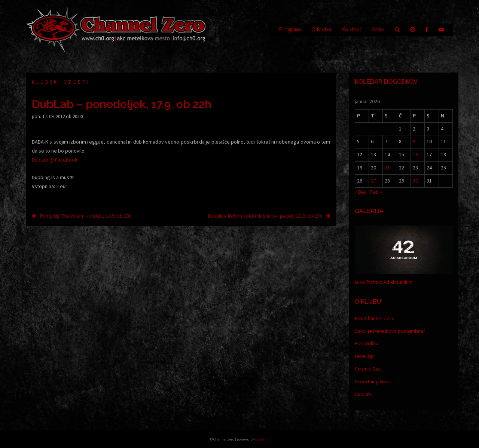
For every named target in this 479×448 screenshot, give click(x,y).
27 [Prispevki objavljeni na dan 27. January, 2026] (373, 181)
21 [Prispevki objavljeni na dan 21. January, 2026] (387, 168)
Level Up (364, 356)
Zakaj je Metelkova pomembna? (390, 331)
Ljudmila (262, 439)
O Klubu (321, 30)
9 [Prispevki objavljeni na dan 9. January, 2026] (414, 141)
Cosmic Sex (368, 369)
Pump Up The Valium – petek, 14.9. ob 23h (86, 216)
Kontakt (352, 30)
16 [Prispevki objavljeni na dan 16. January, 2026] (415, 154)
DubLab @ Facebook (55, 160)
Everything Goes (373, 381)
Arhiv (378, 30)
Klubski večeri (61, 82)
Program (290, 30)
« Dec (361, 192)
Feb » (376, 192)
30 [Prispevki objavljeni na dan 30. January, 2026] (415, 181)
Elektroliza (367, 343)
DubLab (363, 394)
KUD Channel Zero (375, 318)
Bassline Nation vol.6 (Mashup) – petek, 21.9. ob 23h (265, 216)
